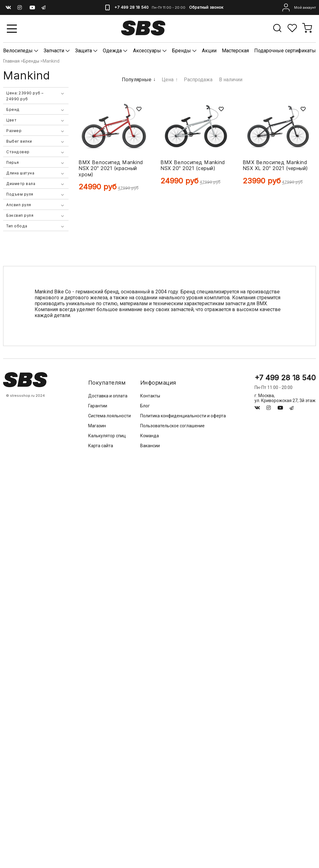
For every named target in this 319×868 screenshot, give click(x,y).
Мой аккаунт (298, 7)
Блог (145, 406)
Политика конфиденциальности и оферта (183, 416)
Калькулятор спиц (107, 436)
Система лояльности (110, 416)
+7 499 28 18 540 (131, 7)
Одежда (112, 51)
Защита (84, 51)
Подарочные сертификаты (285, 51)
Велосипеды (19, 51)
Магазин (97, 426)
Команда (150, 436)
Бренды (181, 51)
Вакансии (150, 446)
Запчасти (55, 51)
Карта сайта (101, 446)
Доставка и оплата (108, 396)
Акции (209, 51)
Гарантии (98, 406)
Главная (11, 61)
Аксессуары (147, 51)
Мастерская (235, 51)
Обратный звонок (206, 7)
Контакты (150, 396)
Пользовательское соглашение (172, 426)
